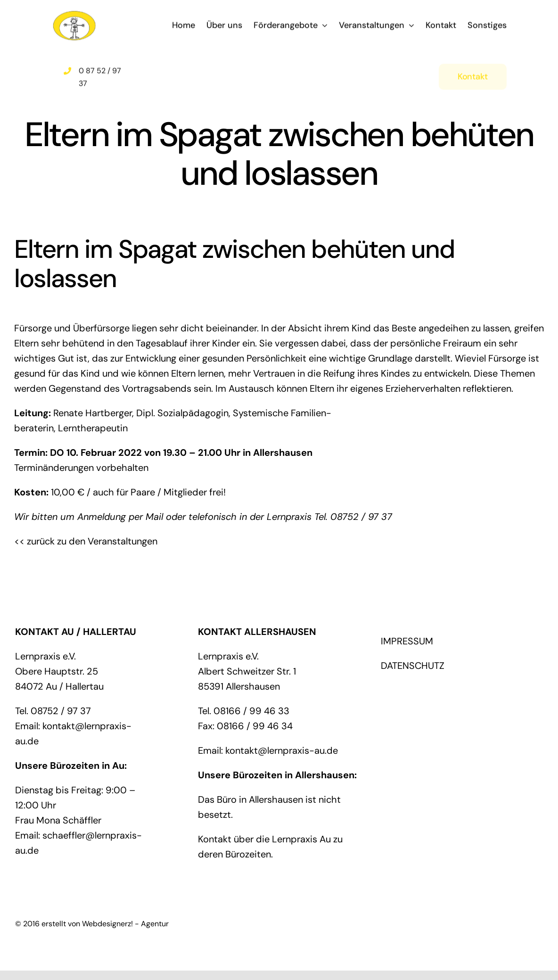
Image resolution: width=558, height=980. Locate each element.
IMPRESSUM (407, 641)
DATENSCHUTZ (413, 666)
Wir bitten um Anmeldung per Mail (89, 517)
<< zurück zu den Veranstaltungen (86, 541)
